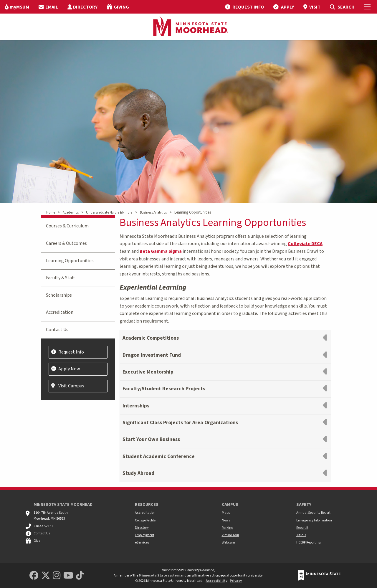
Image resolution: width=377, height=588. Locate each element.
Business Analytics (153, 213)
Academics (71, 213)
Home (51, 213)
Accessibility (216, 581)
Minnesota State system (159, 575)
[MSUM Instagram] (57, 576)
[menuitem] (17, 7)
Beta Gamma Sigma (161, 251)
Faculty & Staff (60, 278)
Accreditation (60, 312)
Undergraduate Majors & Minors (109, 213)
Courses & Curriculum (67, 226)
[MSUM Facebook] (34, 576)
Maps (226, 513)
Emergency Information (314, 520)
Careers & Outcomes (66, 243)
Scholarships (59, 295)
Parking (227, 528)
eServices (142, 542)
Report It (302, 528)
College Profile (145, 520)
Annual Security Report (313, 513)
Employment (145, 535)
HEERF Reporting (308, 542)
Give (37, 541)
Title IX (301, 535)
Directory (142, 528)
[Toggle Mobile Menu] (368, 7)
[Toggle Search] (342, 7)
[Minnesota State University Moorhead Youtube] (68, 576)
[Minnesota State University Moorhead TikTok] (80, 576)
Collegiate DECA (305, 244)
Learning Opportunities (70, 261)
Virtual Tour (230, 535)
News (226, 520)
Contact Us (57, 330)
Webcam (228, 542)
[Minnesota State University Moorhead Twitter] (46, 576)
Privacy (236, 581)
